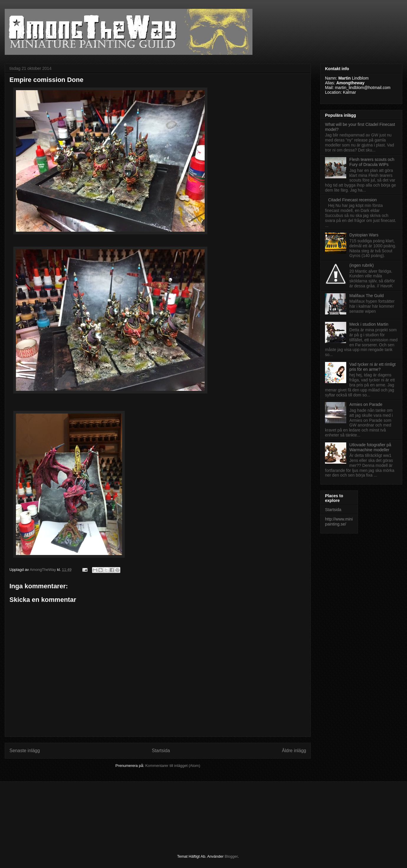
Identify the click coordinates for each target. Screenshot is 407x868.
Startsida (161, 751)
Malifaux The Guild (367, 296)
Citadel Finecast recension (353, 200)
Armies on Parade (366, 404)
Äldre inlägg (294, 751)
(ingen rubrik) (362, 265)
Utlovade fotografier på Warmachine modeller (370, 447)
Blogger (231, 856)
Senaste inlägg (25, 751)
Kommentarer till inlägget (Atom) (173, 766)
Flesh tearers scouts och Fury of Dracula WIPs (372, 162)
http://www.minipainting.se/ (339, 522)
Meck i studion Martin (369, 324)
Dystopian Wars (364, 235)
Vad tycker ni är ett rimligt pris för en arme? (373, 367)
